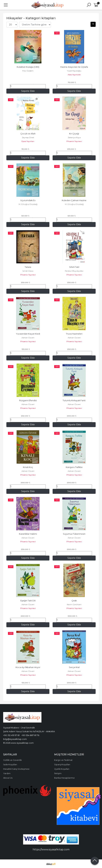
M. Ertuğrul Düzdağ (28, 204)
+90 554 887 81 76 (30, 735)
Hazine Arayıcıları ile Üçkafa (74, 67)
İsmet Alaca (28, 271)
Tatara (28, 267)
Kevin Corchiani (74, 604)
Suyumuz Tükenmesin (74, 534)
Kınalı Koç (28, 467)
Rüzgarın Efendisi (28, 400)
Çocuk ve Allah (28, 134)
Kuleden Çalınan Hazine (74, 200)
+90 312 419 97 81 (11, 735)
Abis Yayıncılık (74, 75)
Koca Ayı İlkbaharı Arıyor (28, 667)
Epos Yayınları (28, 141)
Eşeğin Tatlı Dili (28, 601)
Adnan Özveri (28, 338)
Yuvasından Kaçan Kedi (28, 334)
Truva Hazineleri (74, 334)
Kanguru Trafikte (74, 467)
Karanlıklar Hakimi (28, 534)
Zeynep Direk (28, 137)
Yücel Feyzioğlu (74, 71)
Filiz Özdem (28, 71)
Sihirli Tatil (74, 267)
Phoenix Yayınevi (74, 141)
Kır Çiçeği (74, 134)
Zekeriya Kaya (74, 137)
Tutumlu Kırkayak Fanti (74, 400)
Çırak (74, 601)
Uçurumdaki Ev (28, 200)
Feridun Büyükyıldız (74, 271)
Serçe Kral (74, 667)
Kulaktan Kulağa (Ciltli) (28, 67)
